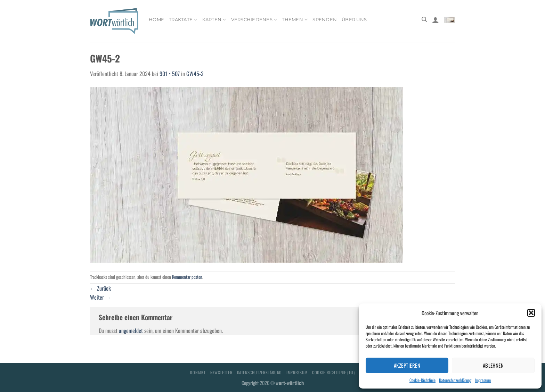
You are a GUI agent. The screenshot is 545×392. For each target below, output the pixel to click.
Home (156, 20)
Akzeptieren (407, 365)
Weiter (100, 297)
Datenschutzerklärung (455, 380)
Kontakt (198, 372)
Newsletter (221, 372)
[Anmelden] (436, 20)
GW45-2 (195, 74)
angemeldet (131, 331)
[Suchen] (424, 19)
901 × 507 (170, 74)
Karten (214, 20)
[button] (531, 313)
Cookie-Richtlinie (422, 380)
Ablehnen (493, 365)
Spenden (325, 20)
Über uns (354, 20)
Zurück (100, 288)
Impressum (483, 380)
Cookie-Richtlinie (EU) (333, 372)
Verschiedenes (254, 20)
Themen (295, 20)
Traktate (183, 20)
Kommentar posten (187, 277)
